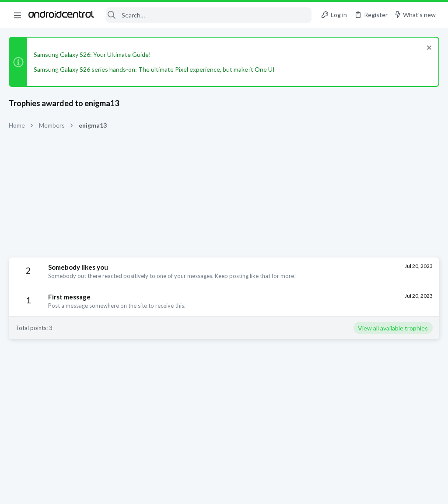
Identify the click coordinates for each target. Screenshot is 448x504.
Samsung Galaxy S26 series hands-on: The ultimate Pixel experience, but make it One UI (154, 69)
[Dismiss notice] (428, 49)
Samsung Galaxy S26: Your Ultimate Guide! (92, 54)
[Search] (209, 15)
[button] (17, 15)
